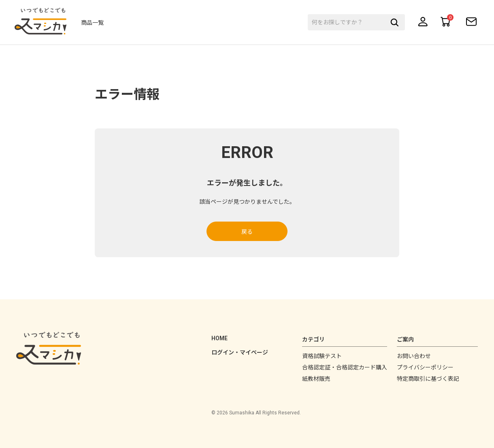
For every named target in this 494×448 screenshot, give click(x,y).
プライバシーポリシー (425, 367)
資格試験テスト (322, 356)
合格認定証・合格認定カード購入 (345, 367)
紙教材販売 (316, 379)
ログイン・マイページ (240, 352)
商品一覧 (96, 23)
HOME (219, 338)
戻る (247, 232)
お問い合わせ (414, 356)
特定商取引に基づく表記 (428, 379)
